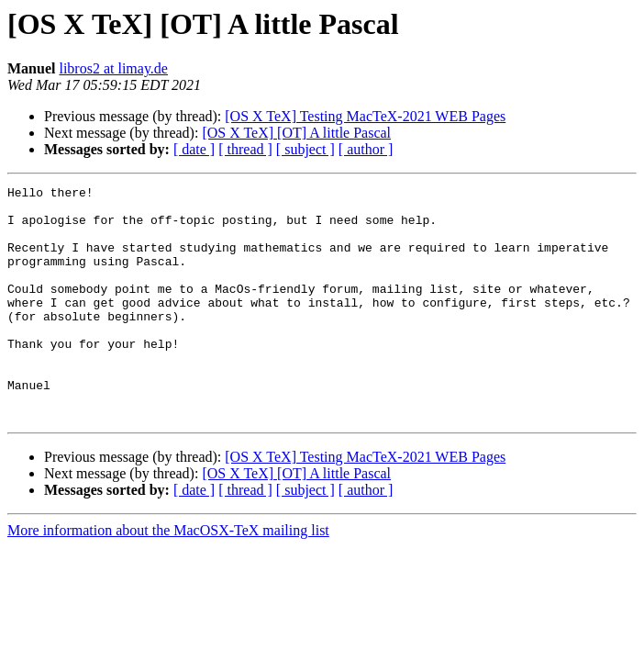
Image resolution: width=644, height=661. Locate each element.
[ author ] (366, 149)
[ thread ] (245, 149)
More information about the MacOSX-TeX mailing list (168, 577)
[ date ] (194, 149)
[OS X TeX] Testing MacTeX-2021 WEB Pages (365, 116)
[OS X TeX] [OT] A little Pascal (296, 133)
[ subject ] (305, 149)
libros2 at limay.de (113, 68)
